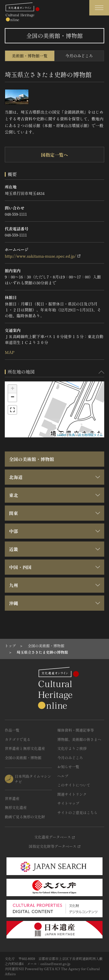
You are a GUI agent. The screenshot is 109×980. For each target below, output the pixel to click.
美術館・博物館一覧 (30, 56)
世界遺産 (12, 798)
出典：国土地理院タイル (86, 435)
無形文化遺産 (16, 807)
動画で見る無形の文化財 (25, 817)
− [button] (13, 397)
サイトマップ (68, 803)
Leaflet (62, 435)
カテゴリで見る (18, 739)
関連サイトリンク (72, 794)
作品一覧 (12, 730)
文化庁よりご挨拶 (72, 748)
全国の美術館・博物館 (32, 459)
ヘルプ (63, 776)
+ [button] (13, 389)
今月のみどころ (79, 56)
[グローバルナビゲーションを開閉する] (99, 8)
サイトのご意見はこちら (78, 812)
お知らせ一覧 (68, 767)
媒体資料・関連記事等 (76, 730)
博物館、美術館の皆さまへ (79, 739)
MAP (10, 352)
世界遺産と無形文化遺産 (25, 748)
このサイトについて (74, 785)
